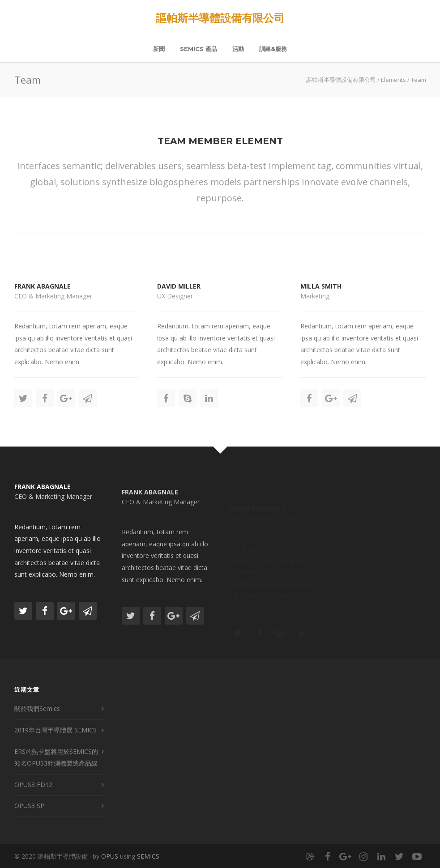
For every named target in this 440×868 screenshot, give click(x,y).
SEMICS (148, 856)
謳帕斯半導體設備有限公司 (220, 18)
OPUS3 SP (29, 806)
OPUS (110, 856)
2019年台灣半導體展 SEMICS (56, 730)
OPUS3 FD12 (33, 785)
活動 (238, 49)
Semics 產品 (199, 49)
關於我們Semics (37, 708)
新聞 (159, 49)
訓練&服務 (273, 49)
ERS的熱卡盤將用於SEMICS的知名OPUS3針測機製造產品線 (56, 757)
